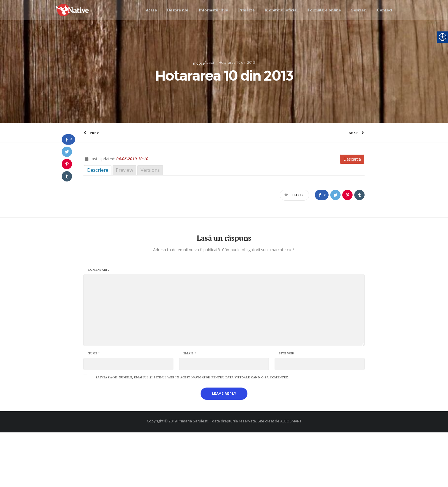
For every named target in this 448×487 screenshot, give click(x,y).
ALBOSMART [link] (291, 476)
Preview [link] (124, 224)
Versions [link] (150, 224)
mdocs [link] (199, 90)
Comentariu (99, 324)
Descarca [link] (352, 214)
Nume (94, 408)
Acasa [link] (209, 90)
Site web (287, 408)
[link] (77, 10)
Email (190, 408)
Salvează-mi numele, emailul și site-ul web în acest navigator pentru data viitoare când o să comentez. (192, 432)
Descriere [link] (98, 224)
